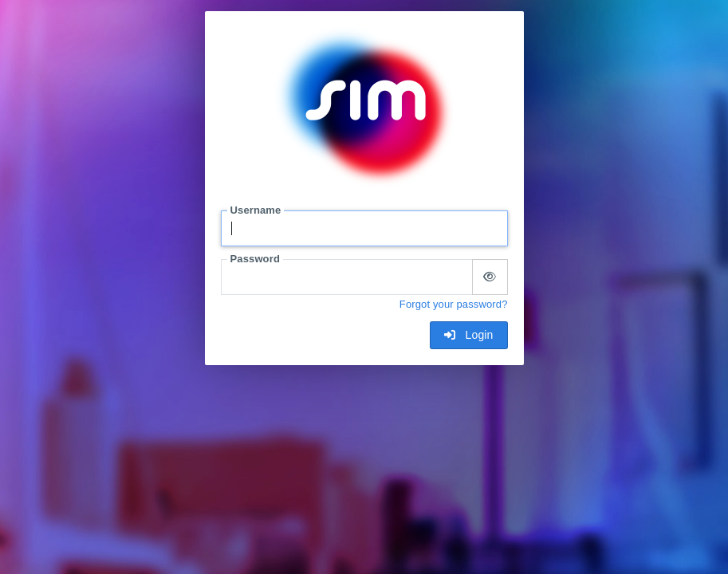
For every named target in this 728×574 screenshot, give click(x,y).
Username (256, 210)
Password (255, 259)
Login (468, 335)
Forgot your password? (454, 304)
